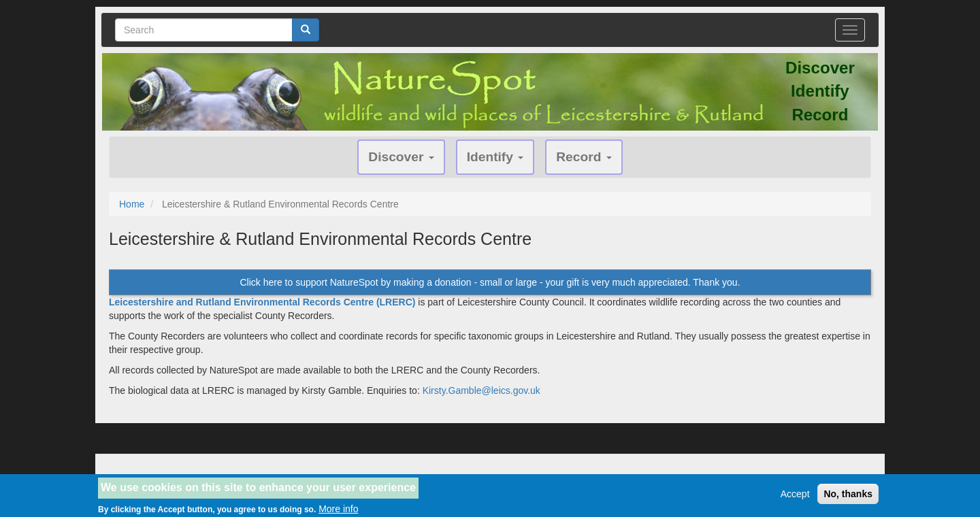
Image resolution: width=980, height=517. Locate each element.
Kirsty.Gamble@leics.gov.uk (481, 390)
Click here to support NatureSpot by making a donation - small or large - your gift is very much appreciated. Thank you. (490, 282)
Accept (795, 497)
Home (132, 204)
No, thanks (848, 497)
